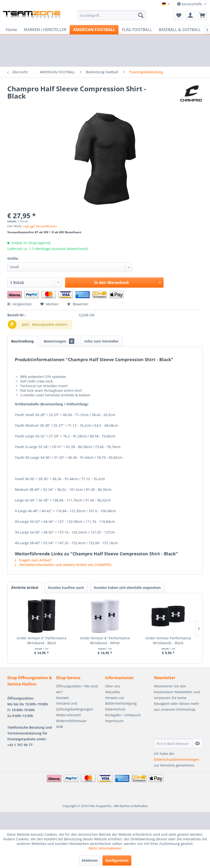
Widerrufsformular (71, 721)
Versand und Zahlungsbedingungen (75, 706)
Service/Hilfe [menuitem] (190, 4)
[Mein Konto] (190, 15)
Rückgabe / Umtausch (123, 715)
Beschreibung (22, 341)
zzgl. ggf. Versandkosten (40, 226)
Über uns (113, 686)
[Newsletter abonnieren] (198, 743)
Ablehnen (90, 860)
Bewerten (78, 304)
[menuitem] (112, 15)
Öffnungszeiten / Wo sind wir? (77, 689)
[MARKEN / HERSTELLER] (45, 30)
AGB (59, 727)
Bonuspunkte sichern (50, 324)
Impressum (114, 721)
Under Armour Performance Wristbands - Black (168, 640)
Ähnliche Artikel (25, 588)
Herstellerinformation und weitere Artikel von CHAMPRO (63, 565)
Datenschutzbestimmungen (176, 759)
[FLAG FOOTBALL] (137, 30)
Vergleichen (20, 304)
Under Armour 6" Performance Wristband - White (105, 640)
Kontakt (62, 698)
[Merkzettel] (178, 15)
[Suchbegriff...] (112, 15)
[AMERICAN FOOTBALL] (94, 30)
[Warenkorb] (202, 15)
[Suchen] (141, 15)
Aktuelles (113, 692)
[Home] (11, 30)
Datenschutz (115, 709)
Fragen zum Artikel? (33, 560)
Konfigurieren (117, 860)
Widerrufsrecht (68, 715)
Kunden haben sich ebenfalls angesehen (127, 588)
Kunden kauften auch (66, 588)
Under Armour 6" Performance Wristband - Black (42, 640)
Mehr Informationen (105, 848)
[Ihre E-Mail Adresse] (173, 743)
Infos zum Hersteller (101, 341)
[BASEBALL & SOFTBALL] (180, 30)
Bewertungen (59, 341)
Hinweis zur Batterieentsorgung (121, 701)
